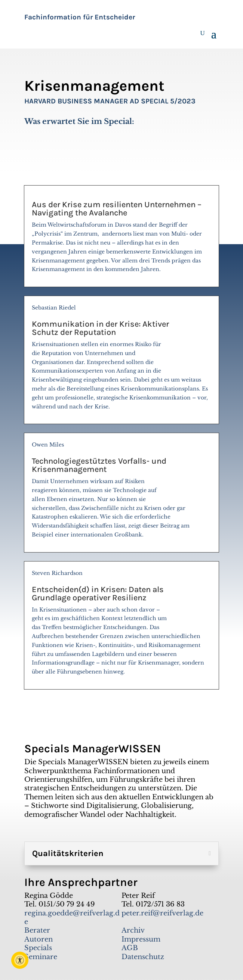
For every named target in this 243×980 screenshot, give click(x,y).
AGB (130, 948)
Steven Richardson (121, 626)
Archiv (133, 930)
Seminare (41, 957)
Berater (37, 930)
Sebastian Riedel (121, 360)
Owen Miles (121, 493)
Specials (38, 948)
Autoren (39, 939)
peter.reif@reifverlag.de (162, 913)
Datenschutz (143, 957)
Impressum (141, 939)
